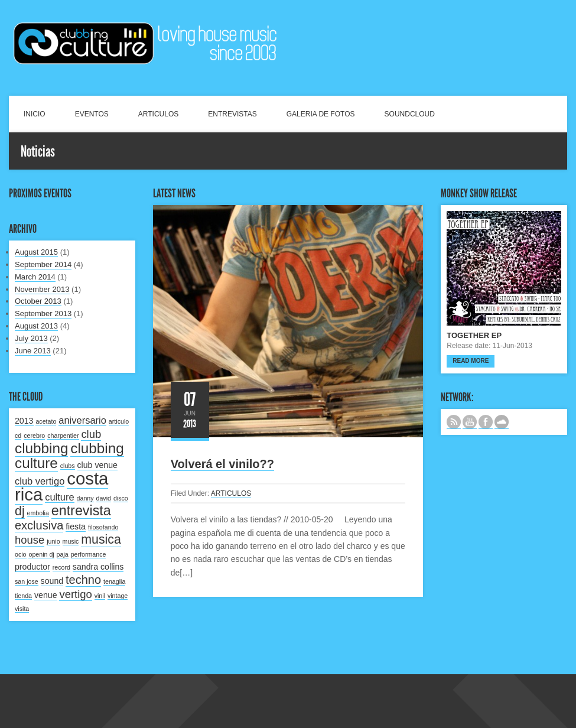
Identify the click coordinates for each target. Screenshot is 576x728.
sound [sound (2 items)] (52, 581)
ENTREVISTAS (232, 114)
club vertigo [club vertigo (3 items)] (40, 481)
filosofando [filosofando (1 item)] (103, 527)
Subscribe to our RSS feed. (454, 422)
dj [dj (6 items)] (20, 511)
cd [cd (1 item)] (18, 435)
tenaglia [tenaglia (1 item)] (114, 581)
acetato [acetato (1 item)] (46, 421)
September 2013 (43, 313)
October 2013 (38, 301)
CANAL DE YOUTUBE (470, 422)
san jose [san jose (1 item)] (27, 581)
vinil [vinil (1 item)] (100, 596)
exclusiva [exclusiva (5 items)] (39, 525)
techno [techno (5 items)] (83, 580)
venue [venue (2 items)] (46, 595)
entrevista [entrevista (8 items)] (81, 511)
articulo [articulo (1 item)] (119, 421)
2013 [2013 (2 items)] (24, 421)
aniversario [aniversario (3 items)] (82, 420)
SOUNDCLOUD (410, 114)
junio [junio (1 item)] (53, 541)
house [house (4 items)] (30, 540)
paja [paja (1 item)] (63, 554)
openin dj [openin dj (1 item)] (41, 554)
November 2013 (42, 289)
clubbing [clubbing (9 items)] (41, 448)
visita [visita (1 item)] (22, 609)
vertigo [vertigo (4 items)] (75, 594)
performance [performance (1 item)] (89, 554)
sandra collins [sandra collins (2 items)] (98, 567)
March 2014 (35, 277)
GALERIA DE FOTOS (321, 114)
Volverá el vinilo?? (222, 464)
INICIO (35, 114)
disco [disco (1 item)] (121, 498)
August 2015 (36, 252)
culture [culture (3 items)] (60, 497)
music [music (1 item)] (71, 541)
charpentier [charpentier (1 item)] (63, 435)
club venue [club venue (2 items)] (97, 465)
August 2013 (36, 326)
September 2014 (43, 264)
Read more (471, 361)
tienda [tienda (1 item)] (23, 596)
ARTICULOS (158, 114)
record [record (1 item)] (61, 567)
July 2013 (31, 338)
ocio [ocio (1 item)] (21, 554)
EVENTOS (92, 114)
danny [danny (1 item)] (85, 498)
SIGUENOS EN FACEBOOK (486, 422)
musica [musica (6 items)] (101, 539)
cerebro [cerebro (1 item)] (34, 435)
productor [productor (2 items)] (32, 567)
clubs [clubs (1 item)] (68, 466)
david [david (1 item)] (104, 498)
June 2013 (33, 351)
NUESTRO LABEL (502, 422)
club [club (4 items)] (91, 434)
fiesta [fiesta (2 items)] (76, 526)
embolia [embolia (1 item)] (38, 513)
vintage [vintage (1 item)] (118, 596)
